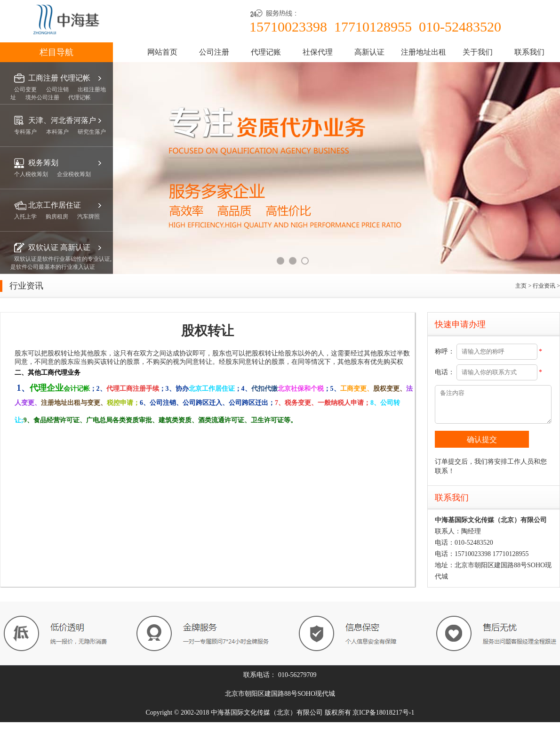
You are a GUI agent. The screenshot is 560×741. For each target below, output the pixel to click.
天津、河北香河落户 (62, 120)
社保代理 (318, 52)
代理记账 (266, 52)
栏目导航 (56, 52)
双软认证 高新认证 (59, 247)
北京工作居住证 (55, 205)
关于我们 (478, 52)
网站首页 (162, 52)
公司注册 (214, 52)
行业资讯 (545, 286)
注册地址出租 (424, 52)
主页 (522, 286)
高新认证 (369, 52)
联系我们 (529, 52)
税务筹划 (43, 163)
